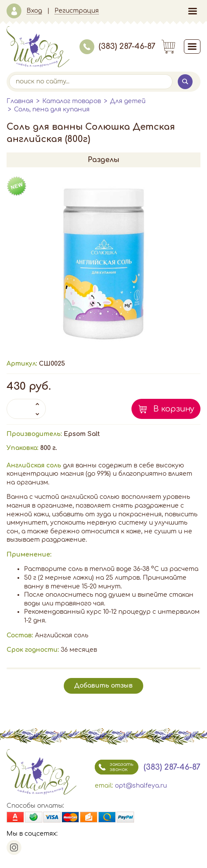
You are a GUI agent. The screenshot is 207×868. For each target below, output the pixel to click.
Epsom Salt (82, 434)
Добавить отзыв (103, 686)
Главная (20, 101)
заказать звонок (114, 767)
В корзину (174, 409)
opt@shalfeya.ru (141, 786)
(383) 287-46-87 (117, 46)
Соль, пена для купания (52, 109)
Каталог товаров (72, 101)
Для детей (128, 101)
